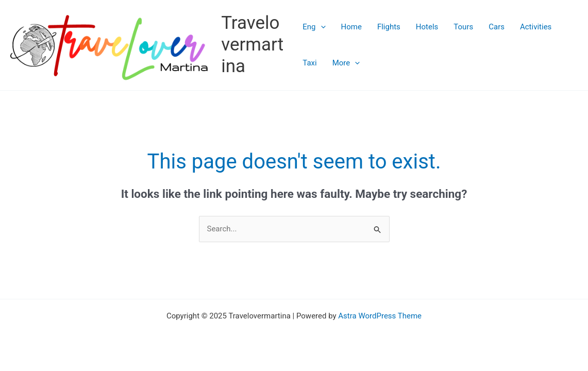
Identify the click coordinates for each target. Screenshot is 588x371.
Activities (536, 27)
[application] (321, 27)
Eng (314, 27)
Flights (389, 27)
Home (351, 27)
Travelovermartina (252, 45)
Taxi (309, 63)
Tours (463, 27)
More (346, 63)
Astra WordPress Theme (380, 316)
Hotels (427, 27)
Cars (497, 27)
